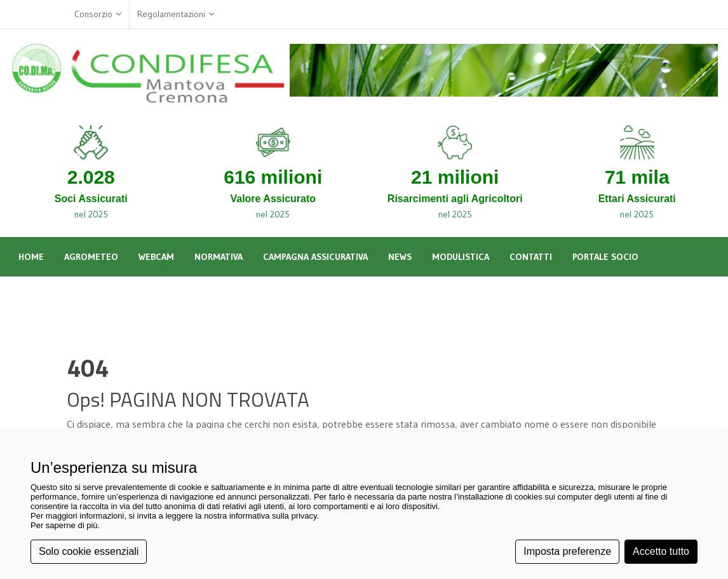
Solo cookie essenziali (89, 551)
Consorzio (98, 14)
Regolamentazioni (176, 14)
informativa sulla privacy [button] (273, 516)
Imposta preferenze (567, 551)
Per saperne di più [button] (64, 525)
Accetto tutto (661, 551)
